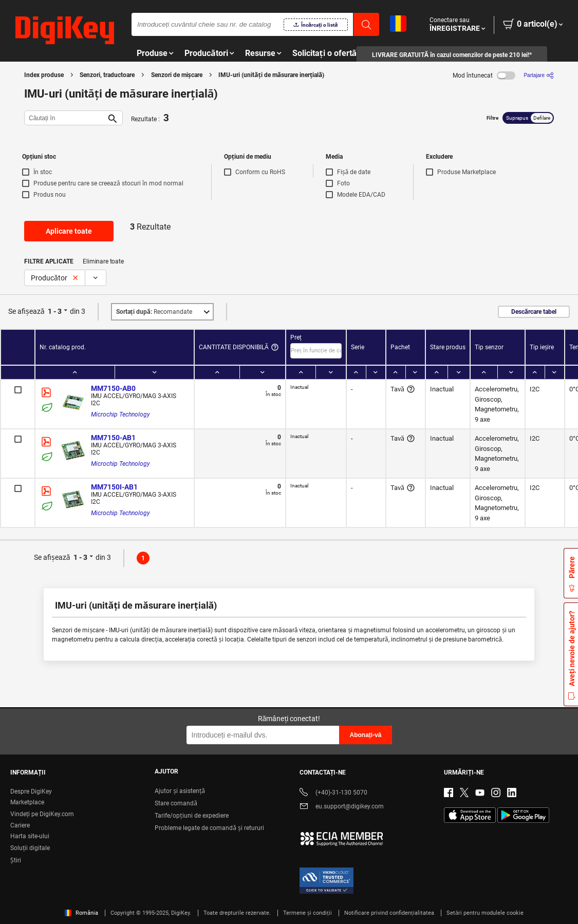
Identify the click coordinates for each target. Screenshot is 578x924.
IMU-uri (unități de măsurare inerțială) (271, 75)
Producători (206, 53)
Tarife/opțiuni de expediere (191, 816)
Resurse (260, 53)
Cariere (20, 825)
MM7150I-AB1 (114, 487)
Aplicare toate (69, 231)
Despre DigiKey (31, 791)
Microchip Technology (120, 414)
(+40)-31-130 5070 (333, 793)
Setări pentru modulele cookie (485, 913)
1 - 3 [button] (55, 311)
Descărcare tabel (534, 312)
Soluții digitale (30, 848)
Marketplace (27, 802)
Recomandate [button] (154, 312)
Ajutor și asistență (180, 791)
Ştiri (16, 860)
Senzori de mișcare (177, 75)
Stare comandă (176, 803)
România (81, 913)
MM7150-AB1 (113, 438)
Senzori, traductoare (107, 75)
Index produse (44, 75)
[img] (65, 31)
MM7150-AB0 (113, 388)
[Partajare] (539, 75)
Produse (152, 53)
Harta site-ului (30, 836)
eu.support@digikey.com (342, 807)
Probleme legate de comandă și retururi (209, 828)
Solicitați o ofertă (325, 53)
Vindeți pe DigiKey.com (42, 814)
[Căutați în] (65, 118)
